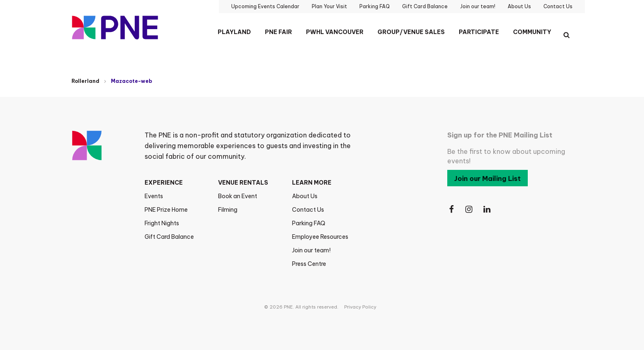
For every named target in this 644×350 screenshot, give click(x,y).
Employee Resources (320, 237)
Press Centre (309, 264)
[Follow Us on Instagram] (469, 209)
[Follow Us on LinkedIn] (488, 209)
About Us (305, 196)
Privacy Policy (360, 307)
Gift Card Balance (169, 237)
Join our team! (311, 250)
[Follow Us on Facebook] (451, 209)
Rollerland (85, 81)
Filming (228, 210)
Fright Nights (162, 223)
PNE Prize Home (166, 210)
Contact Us (308, 210)
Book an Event (238, 196)
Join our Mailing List (488, 178)
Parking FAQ (309, 223)
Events (154, 196)
